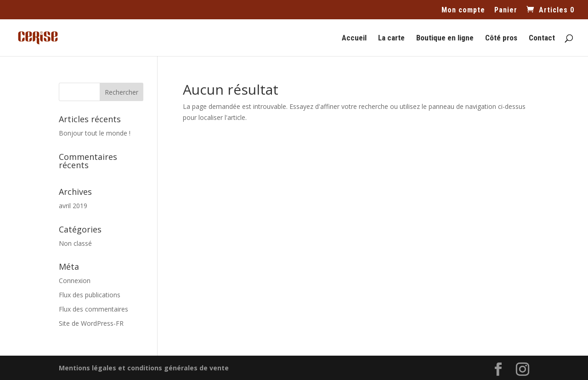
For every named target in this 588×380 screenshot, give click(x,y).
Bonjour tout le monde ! (95, 133)
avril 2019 (73, 206)
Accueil (354, 38)
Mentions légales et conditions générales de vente (144, 368)
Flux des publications (90, 295)
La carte (391, 38)
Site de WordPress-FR (91, 323)
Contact (542, 38)
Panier (506, 10)
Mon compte (463, 10)
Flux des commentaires (93, 309)
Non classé (75, 243)
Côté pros (501, 38)
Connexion (75, 281)
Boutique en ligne (445, 38)
